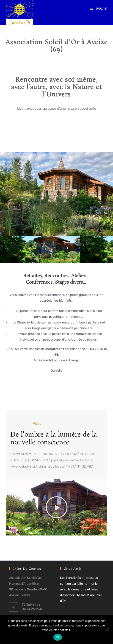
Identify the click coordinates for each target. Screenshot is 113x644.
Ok (58, 637)
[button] (57, 507)
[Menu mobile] (99, 8)
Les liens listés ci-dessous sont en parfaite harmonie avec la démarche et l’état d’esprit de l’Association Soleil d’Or (81, 589)
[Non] (107, 630)
